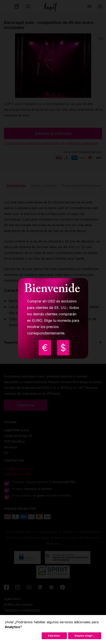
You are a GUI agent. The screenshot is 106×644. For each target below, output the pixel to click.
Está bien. (54, 636)
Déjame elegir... (85, 636)
